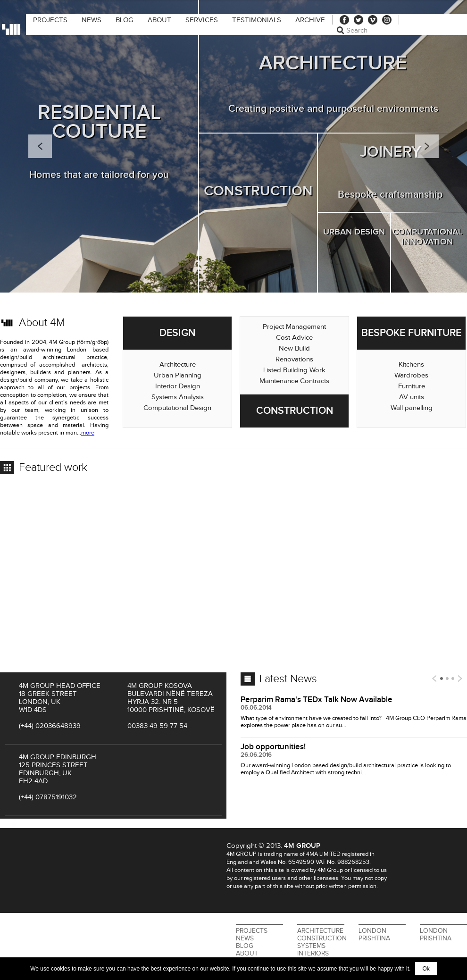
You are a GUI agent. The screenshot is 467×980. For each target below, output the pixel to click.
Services (202, 20)
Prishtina (374, 938)
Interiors (313, 954)
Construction (322, 938)
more (88, 433)
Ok (426, 969)
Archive (310, 20)
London (372, 931)
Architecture (320, 931)
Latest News (288, 679)
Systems (311, 946)
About (159, 20)
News (92, 20)
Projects (50, 20)
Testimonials (257, 20)
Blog (125, 20)
